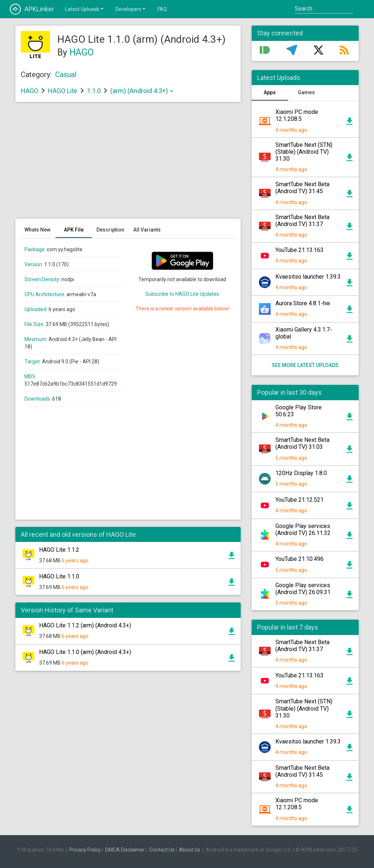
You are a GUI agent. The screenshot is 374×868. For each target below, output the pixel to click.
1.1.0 (95, 91)
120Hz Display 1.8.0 (301, 473)
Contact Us (162, 850)
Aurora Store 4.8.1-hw (303, 303)
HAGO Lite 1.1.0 (59, 576)
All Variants (147, 230)
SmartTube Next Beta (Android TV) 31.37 (302, 221)
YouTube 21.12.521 (299, 500)
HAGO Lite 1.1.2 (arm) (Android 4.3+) (85, 625)
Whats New (37, 230)
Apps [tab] (270, 92)
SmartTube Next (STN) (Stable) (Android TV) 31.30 (304, 152)
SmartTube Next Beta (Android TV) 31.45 (302, 188)
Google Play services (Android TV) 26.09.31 (303, 589)
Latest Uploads (85, 9)
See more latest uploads (305, 365)
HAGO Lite (63, 91)
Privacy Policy (85, 850)
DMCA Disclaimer (125, 850)
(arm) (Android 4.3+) (142, 91)
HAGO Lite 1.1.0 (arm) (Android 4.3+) (85, 652)
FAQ (162, 9)
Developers (131, 9)
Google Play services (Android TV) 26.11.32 (303, 529)
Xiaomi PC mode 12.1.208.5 (297, 115)
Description (110, 230)
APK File (74, 230)
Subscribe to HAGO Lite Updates (182, 294)
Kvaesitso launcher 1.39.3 (308, 277)
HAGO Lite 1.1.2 (59, 550)
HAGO (82, 52)
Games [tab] (306, 92)
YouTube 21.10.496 (299, 559)
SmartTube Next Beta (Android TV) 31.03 (302, 443)
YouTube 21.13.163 (299, 250)
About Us (190, 850)
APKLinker (32, 9)
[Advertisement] (128, 164)
